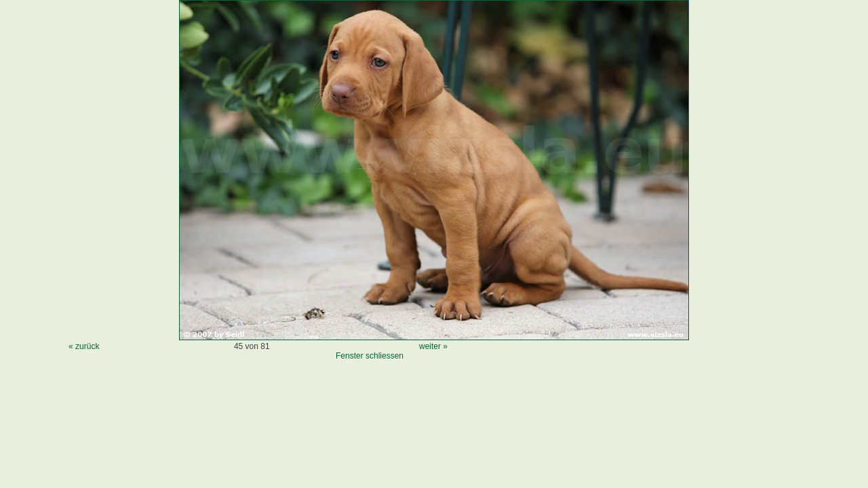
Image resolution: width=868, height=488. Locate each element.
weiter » (433, 346)
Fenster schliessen (370, 356)
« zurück (84, 346)
